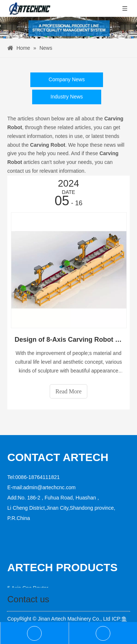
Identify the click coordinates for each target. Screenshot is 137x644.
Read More (69, 391)
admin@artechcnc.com (50, 487)
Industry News (67, 97)
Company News (67, 79)
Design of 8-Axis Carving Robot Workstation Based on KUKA (68, 340)
